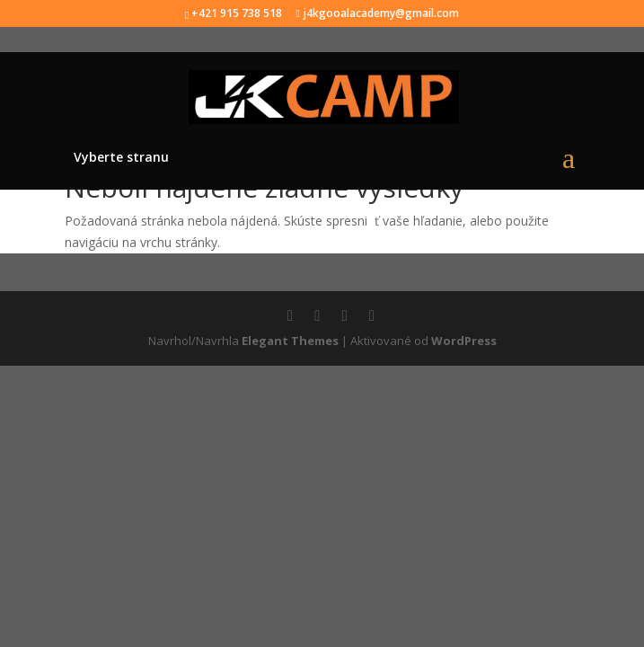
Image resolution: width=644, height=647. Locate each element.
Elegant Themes (290, 341)
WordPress (464, 341)
